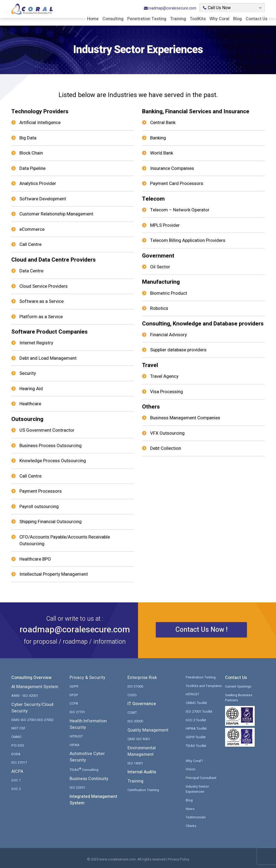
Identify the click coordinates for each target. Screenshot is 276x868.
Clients (191, 824)
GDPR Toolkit (196, 736)
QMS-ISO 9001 (139, 738)
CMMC (16, 736)
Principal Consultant (201, 777)
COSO (132, 694)
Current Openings (239, 686)
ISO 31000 (135, 686)
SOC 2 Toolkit (196, 719)
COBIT (132, 712)
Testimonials (196, 816)
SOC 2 (16, 788)
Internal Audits (142, 772)
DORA (16, 753)
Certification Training (144, 789)
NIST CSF (18, 728)
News (190, 807)
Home (93, 18)
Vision (191, 768)
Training (178, 18)
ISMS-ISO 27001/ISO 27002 (32, 719)
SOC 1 (16, 779)
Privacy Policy (179, 858)
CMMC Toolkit (197, 702)
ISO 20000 (135, 721)
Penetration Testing (147, 18)
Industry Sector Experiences (198, 788)
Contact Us (256, 18)
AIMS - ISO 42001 (25, 695)
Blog (237, 18)
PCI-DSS (18, 745)
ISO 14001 (135, 762)
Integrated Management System (93, 799)
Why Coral (219, 18)
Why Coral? (194, 760)
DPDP (74, 694)
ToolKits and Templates (204, 685)
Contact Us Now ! (201, 633)
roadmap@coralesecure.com (170, 8)
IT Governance (142, 704)
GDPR (74, 686)
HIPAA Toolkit (196, 728)
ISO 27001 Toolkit (199, 711)
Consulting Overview (31, 678)
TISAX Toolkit (196, 745)
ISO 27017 (19, 762)
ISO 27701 (77, 711)
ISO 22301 (77, 787)
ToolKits (198, 18)
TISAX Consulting (84, 769)
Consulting (113, 18)
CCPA (74, 703)
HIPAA (75, 744)
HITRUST (76, 736)
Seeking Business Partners (239, 697)
